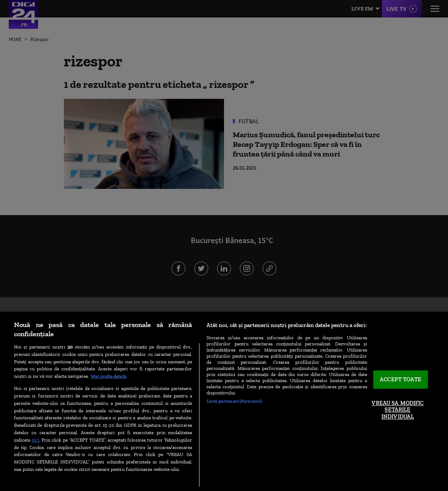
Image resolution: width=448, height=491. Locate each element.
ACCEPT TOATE (401, 380)
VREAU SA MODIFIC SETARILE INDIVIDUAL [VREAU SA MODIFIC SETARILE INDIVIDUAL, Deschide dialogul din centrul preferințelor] (397, 410)
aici (35, 440)
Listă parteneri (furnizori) (234, 401)
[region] (224, 401)
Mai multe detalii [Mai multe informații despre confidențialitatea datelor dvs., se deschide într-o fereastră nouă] (109, 376)
